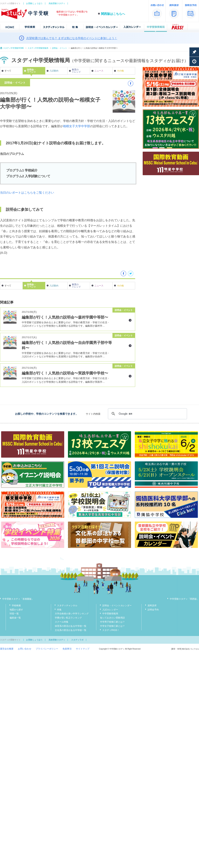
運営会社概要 (7, 649)
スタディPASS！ (111, 630)
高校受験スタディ (57, 3)
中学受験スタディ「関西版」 (184, 599)
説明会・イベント (60, 48)
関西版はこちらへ (113, 14)
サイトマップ (83, 649)
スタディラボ (77, 640)
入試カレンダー (110, 610)
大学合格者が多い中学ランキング (72, 614)
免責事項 (67, 649)
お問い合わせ (25, 649)
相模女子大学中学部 (77, 126)
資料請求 (152, 606)
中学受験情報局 (110, 614)
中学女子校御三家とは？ (112, 626)
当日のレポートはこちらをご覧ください (27, 193)
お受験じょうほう (34, 3)
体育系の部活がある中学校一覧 (71, 626)
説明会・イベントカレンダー (117, 606)
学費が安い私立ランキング (68, 618)
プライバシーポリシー (47, 649)
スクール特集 (62, 622)
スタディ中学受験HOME (14, 48)
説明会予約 (153, 610)
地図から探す (16, 610)
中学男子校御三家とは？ (112, 622)
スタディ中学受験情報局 (38, 48)
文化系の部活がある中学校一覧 (71, 630)
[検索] (147, 414)
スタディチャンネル (67, 606)
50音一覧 (14, 614)
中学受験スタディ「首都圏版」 (18, 599)
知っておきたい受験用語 (112, 618)
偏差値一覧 (15, 618)
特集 (59, 610)
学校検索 (16, 606)
